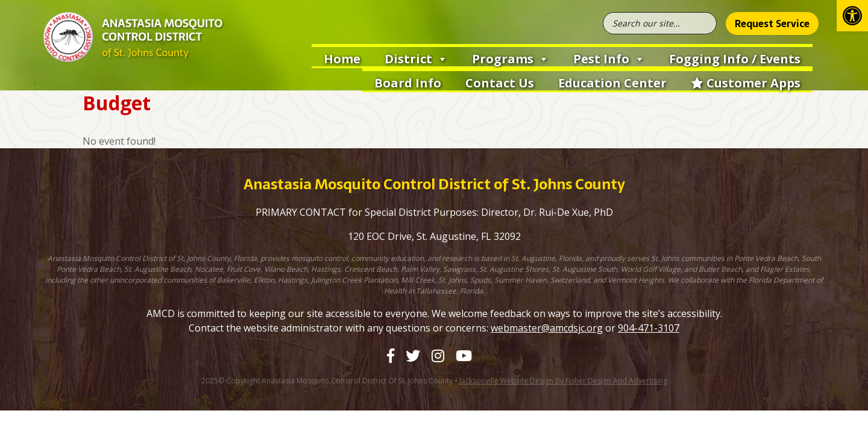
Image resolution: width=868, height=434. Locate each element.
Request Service (772, 24)
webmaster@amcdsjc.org (547, 328)
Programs (511, 58)
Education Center (612, 83)
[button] (852, 16)
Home (342, 59)
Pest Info (609, 58)
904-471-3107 (649, 328)
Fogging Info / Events (735, 59)
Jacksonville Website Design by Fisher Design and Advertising (563, 381)
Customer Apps (753, 83)
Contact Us (500, 83)
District (416, 58)
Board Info (408, 83)
